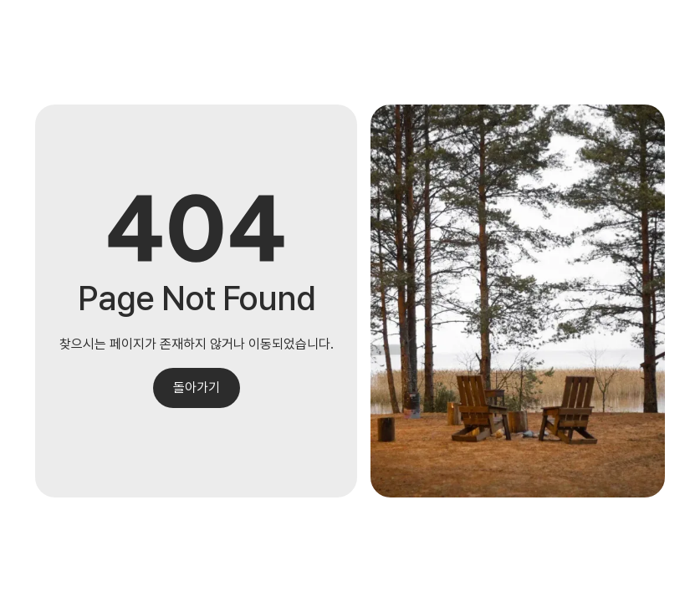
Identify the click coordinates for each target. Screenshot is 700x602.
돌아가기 (197, 388)
